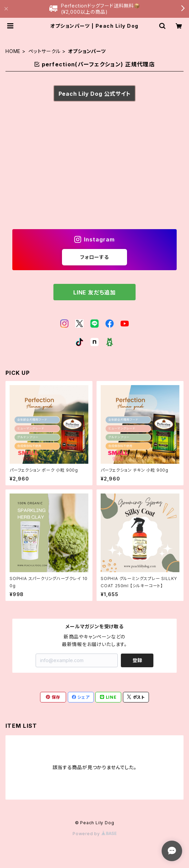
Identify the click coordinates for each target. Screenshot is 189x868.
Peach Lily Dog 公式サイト (95, 94)
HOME (13, 51)
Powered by (94, 834)
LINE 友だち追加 (94, 292)
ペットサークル (45, 51)
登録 (137, 660)
